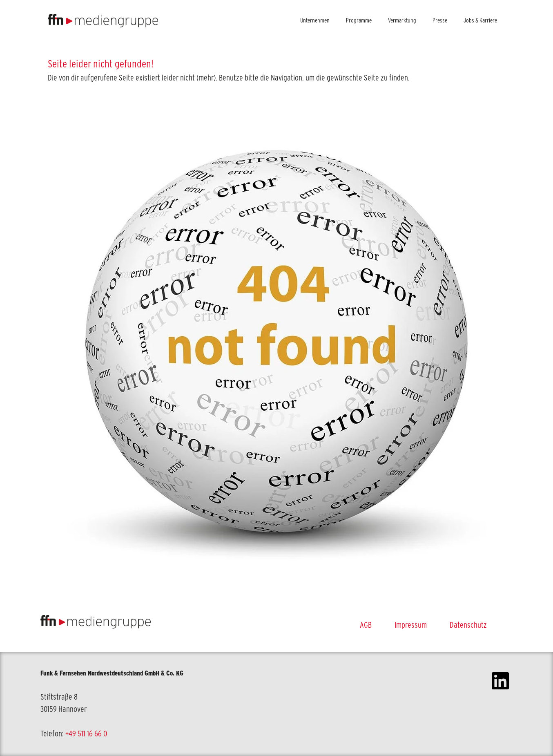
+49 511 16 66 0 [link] (86, 734)
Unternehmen (315, 20)
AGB (366, 625)
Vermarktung (402, 20)
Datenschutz (468, 625)
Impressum (411, 625)
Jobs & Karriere (480, 20)
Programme (359, 20)
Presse (440, 20)
